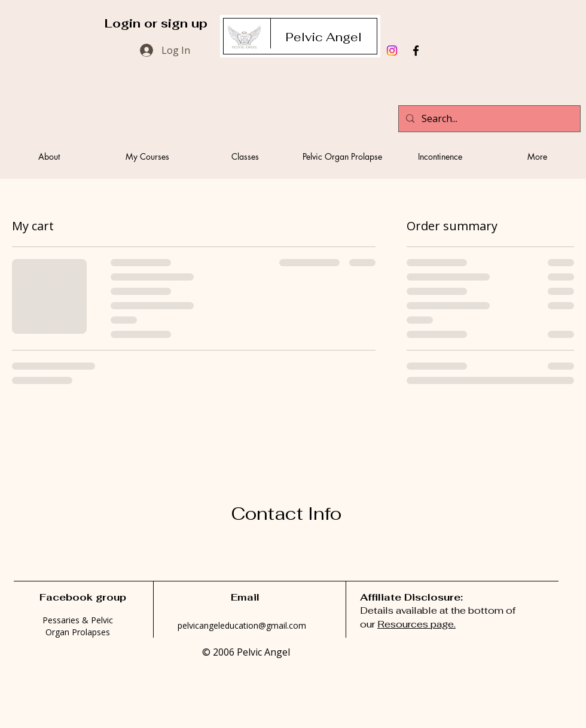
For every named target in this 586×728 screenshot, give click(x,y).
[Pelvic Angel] (323, 37)
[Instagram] (392, 51)
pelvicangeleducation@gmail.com (242, 625)
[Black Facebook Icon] (416, 51)
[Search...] (488, 119)
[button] (147, 156)
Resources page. (416, 624)
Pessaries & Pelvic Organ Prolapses (78, 626)
